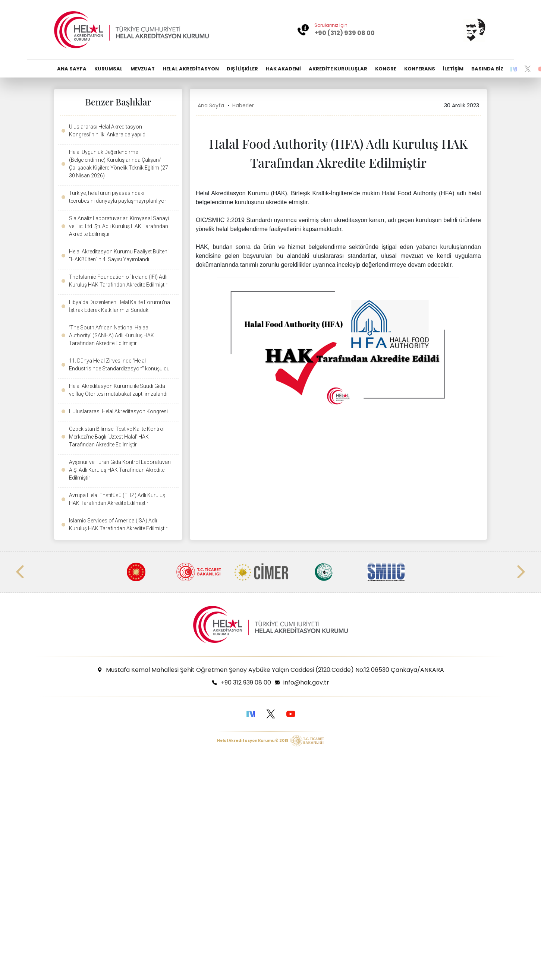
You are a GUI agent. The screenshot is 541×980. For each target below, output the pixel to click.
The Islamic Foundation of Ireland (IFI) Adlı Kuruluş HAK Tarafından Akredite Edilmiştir (118, 281)
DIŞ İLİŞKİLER (242, 69)
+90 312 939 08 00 (246, 682)
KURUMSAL (108, 69)
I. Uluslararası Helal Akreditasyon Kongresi (118, 411)
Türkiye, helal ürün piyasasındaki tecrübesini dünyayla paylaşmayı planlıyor (118, 197)
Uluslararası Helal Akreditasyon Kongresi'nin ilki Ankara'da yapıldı (108, 131)
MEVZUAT (143, 69)
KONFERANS (420, 69)
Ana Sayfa (211, 105)
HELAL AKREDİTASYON (191, 69)
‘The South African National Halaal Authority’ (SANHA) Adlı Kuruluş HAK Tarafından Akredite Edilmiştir (111, 335)
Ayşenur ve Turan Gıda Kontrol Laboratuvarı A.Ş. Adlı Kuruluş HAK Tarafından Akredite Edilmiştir (120, 470)
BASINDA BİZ (487, 69)
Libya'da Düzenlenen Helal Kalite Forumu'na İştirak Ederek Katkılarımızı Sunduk (119, 306)
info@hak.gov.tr (306, 682)
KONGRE (386, 69)
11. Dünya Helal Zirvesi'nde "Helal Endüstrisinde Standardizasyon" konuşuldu (119, 365)
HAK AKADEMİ (283, 69)
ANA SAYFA (72, 69)
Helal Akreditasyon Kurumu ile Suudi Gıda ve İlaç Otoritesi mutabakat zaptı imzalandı (118, 390)
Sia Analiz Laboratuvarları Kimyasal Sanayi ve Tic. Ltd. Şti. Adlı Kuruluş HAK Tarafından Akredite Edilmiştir (119, 226)
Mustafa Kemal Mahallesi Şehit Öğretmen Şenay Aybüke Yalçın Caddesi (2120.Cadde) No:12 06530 (275, 670)
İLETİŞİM (453, 69)
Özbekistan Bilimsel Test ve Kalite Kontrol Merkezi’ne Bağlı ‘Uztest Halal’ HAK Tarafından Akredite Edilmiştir (117, 437)
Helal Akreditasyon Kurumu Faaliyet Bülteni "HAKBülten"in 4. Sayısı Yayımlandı (119, 255)
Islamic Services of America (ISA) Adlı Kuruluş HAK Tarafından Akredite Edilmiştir (118, 524)
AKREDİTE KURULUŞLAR (338, 69)
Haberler (243, 105)
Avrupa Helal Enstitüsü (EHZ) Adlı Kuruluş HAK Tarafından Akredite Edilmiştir (117, 499)
